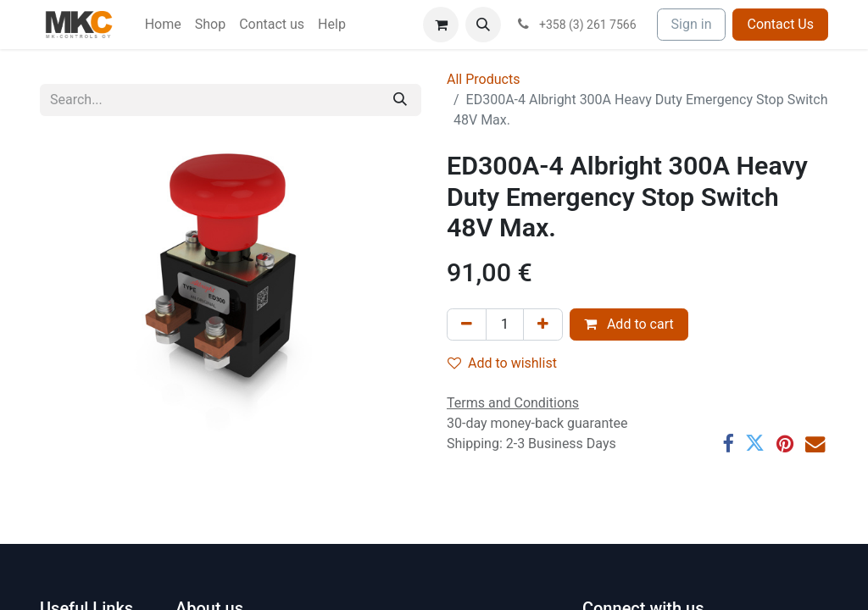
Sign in (692, 24)
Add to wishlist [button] (502, 363)
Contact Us (780, 24)
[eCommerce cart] (441, 25)
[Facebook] (728, 444)
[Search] (400, 100)
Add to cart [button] (629, 324)
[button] (483, 25)
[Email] (815, 444)
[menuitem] (163, 25)
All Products (483, 79)
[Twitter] (755, 444)
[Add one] (543, 324)
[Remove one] (467, 324)
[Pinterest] (785, 444)
